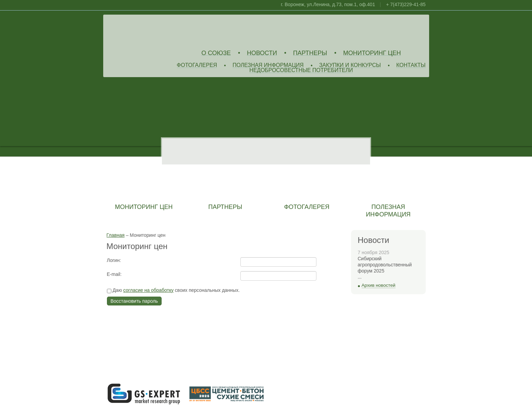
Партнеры (310, 53)
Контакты (411, 65)
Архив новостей (379, 285)
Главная (116, 235)
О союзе (216, 53)
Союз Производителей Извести (156, 31)
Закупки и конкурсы (350, 65)
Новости (262, 53)
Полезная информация (268, 65)
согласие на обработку (148, 290)
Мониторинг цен (372, 53)
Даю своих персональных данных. (173, 290)
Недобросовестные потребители (301, 71)
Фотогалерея (197, 65)
